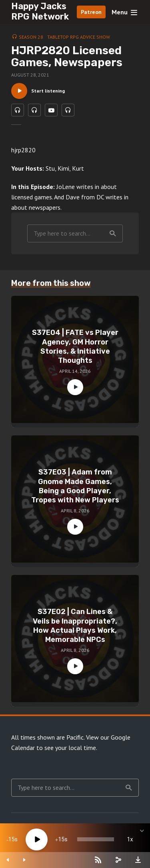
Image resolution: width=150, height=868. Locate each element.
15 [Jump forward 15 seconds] (61, 839)
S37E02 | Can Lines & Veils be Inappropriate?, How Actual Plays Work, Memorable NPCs (75, 626)
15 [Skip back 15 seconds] (12, 839)
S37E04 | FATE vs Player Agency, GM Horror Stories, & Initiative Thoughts (75, 346)
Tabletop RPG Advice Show (79, 37)
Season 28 (31, 37)
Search (113, 234)
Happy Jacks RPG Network (40, 11)
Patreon (91, 12)
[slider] (96, 839)
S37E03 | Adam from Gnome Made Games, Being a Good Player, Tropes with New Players (75, 486)
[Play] (37, 839)
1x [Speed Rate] (130, 839)
